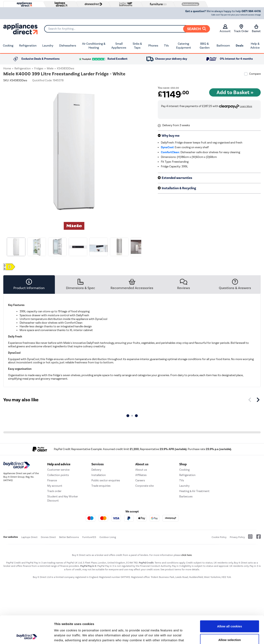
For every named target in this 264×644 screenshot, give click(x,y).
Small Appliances (119, 46)
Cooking (8, 45)
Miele (50, 68)
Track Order (241, 29)
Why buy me (171, 136)
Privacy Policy (237, 537)
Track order (54, 491)
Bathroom (223, 45)
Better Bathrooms (69, 537)
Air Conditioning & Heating (94, 46)
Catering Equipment (184, 46)
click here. (187, 555)
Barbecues (186, 496)
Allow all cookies (230, 600)
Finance (52, 480)
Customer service (58, 470)
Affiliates (141, 475)
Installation (99, 475)
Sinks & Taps (137, 46)
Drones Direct (48, 537)
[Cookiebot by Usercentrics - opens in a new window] (27, 636)
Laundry (48, 45)
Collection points (58, 475)
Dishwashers (68, 45)
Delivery (96, 470)
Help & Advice (255, 46)
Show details (216, 636)
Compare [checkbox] (255, 74)
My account (55, 486)
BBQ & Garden (205, 46)
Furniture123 (89, 537)
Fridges (39, 68)
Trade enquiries (101, 486)
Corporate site (144, 486)
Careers (140, 480)
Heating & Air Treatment (194, 491)
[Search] (127, 29)
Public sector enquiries (106, 480)
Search (197, 29)
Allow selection (229, 614)
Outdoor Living (108, 537)
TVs (166, 45)
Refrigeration (28, 45)
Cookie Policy (219, 537)
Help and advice (59, 464)
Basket (256, 29)
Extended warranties (177, 178)
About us (141, 470)
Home (7, 68)
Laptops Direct (29, 537)
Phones (153, 45)
